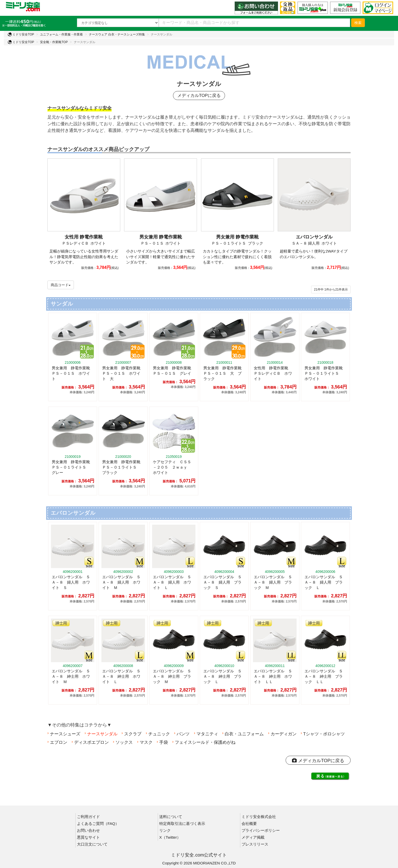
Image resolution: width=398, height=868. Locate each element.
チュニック (158, 733)
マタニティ (206, 733)
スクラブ (131, 733)
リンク (165, 830)
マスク (145, 741)
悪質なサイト (88, 837)
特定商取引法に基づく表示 (182, 823)
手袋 (162, 741)
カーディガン (282, 733)
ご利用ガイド (88, 816)
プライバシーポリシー (261, 830)
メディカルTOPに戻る (199, 96)
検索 (358, 23)
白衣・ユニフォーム (243, 733)
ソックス (123, 741)
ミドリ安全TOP (21, 34)
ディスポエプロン (90, 741)
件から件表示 (331, 288)
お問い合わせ (88, 830)
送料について (171, 816)
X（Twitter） (170, 837)
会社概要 (249, 823)
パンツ (182, 733)
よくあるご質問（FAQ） (98, 823)
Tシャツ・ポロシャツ (323, 733)
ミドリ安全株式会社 (259, 816)
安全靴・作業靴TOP (54, 42)
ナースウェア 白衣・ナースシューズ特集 (117, 34)
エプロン (57, 741)
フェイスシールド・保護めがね (204, 741)
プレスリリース (255, 844)
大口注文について (92, 844)
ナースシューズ (64, 733)
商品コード (61, 284)
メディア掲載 (253, 837)
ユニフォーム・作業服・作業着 (61, 34)
